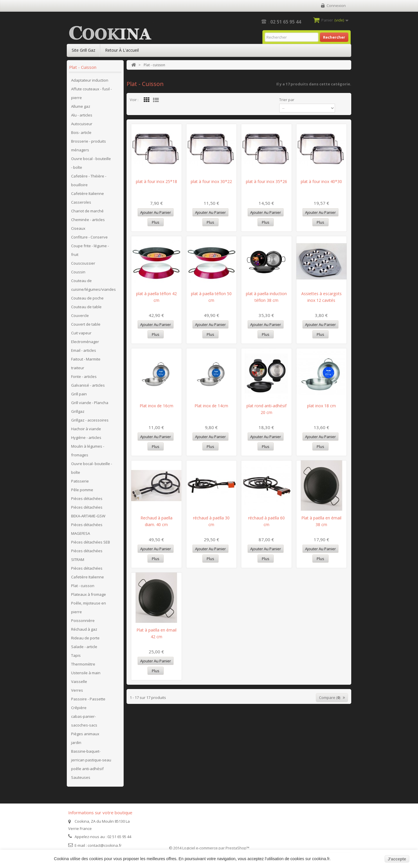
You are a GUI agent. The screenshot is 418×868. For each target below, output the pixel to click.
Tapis (76, 655)
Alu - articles (82, 115)
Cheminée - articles (88, 220)
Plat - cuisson (83, 586)
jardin (76, 743)
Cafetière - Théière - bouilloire (89, 180)
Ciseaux (78, 228)
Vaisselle (79, 682)
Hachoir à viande (86, 429)
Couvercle (80, 315)
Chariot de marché (87, 211)
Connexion (336, 6)
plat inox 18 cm (321, 406)
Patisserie (80, 481)
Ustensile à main (86, 673)
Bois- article (81, 132)
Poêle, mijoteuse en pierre (89, 607)
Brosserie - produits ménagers (89, 146)
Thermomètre (83, 664)
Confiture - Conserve (89, 237)
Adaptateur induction (90, 80)
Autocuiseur (82, 124)
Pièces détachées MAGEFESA (87, 529)
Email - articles (84, 350)
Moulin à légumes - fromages (88, 451)
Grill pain (79, 394)
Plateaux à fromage (89, 594)
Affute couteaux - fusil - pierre (91, 93)
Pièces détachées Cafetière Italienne (88, 573)
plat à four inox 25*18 (156, 181)
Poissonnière (83, 620)
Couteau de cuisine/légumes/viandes (93, 285)
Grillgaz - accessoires (90, 420)
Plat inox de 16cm (156, 406)
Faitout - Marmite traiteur (86, 363)
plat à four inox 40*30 (321, 181)
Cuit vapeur (81, 333)
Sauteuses (81, 777)
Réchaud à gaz (84, 629)
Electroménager (85, 342)
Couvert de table (86, 324)
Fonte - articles (84, 376)
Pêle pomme (82, 490)
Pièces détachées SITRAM (87, 555)
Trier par (287, 100)
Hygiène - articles (86, 437)
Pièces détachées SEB (91, 542)
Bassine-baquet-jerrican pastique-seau (91, 756)
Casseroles (81, 202)
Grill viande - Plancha (90, 403)
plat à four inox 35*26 (266, 181)
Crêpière (79, 708)
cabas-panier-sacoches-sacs (84, 721)
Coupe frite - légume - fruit (90, 250)
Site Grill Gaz (83, 50)
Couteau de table (86, 307)
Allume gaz (81, 106)
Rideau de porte (85, 638)
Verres (77, 690)
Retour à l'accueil (122, 50)
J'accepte (397, 859)
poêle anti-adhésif (87, 769)
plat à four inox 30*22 (211, 181)
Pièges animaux (85, 734)
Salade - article (84, 647)
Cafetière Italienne (88, 193)
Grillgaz (78, 411)
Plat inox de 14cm (211, 406)
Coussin (78, 272)
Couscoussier (83, 263)
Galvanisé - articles (88, 385)
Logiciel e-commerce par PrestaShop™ (216, 848)
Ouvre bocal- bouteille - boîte (92, 468)
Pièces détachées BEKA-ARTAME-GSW (88, 512)
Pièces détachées (87, 498)
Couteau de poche (87, 298)
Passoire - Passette (88, 699)
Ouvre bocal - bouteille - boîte (91, 163)
